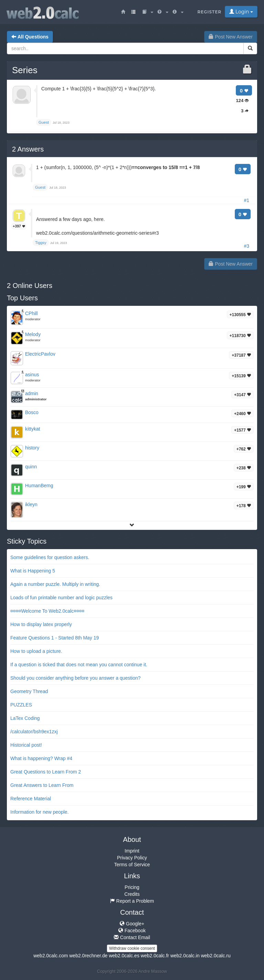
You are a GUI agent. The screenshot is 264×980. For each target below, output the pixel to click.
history (32, 448)
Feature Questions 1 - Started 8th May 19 (55, 638)
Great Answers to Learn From (42, 785)
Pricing (132, 887)
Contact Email (132, 937)
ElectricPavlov (40, 354)
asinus (32, 375)
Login (241, 12)
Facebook (132, 931)
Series (25, 70)
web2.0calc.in (185, 956)
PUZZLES (21, 705)
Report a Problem (132, 901)
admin (32, 393)
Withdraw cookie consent (132, 948)
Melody (33, 334)
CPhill (31, 313)
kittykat (33, 429)
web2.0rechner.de (88, 956)
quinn (31, 467)
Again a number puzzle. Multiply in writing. (55, 584)
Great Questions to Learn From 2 (46, 772)
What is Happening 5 (33, 571)
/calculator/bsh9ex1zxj (34, 732)
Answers (28, 149)
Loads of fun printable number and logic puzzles (61, 598)
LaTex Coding (25, 718)
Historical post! (26, 745)
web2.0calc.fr (155, 956)
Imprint (132, 851)
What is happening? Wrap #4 (41, 758)
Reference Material (31, 799)
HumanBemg (39, 486)
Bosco (32, 412)
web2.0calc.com (51, 956)
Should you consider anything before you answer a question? (75, 678)
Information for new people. (40, 812)
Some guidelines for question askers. (50, 557)
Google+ (132, 924)
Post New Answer (231, 37)
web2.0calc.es (124, 956)
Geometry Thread (29, 691)
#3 (246, 246)
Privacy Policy (132, 858)
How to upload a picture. (36, 651)
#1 (246, 200)
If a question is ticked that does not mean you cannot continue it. (79, 665)
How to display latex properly (41, 624)
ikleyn (31, 504)
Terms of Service (132, 865)
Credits (132, 894)
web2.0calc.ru (216, 956)
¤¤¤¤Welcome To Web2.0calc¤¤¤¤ (47, 611)
